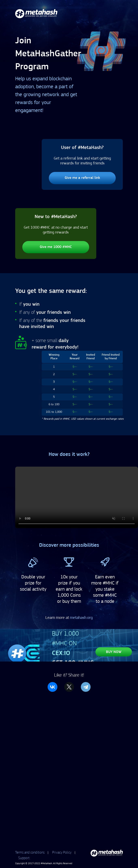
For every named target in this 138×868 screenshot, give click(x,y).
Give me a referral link (82, 178)
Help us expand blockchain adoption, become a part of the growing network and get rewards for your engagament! (46, 95)
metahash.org (81, 618)
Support (24, 858)
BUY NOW (114, 652)
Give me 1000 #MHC (56, 247)
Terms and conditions (30, 852)
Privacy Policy (62, 852)
